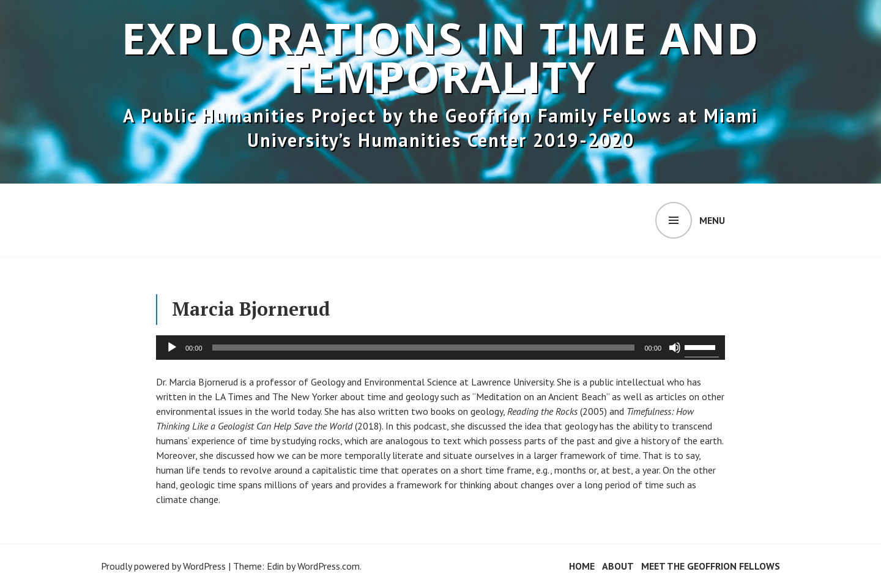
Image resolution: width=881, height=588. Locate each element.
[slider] (424, 348)
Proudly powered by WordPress (163, 566)
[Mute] (675, 348)
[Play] (172, 348)
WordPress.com (329, 566)
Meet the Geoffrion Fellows (711, 566)
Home (582, 566)
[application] (441, 348)
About (618, 566)
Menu (712, 220)
